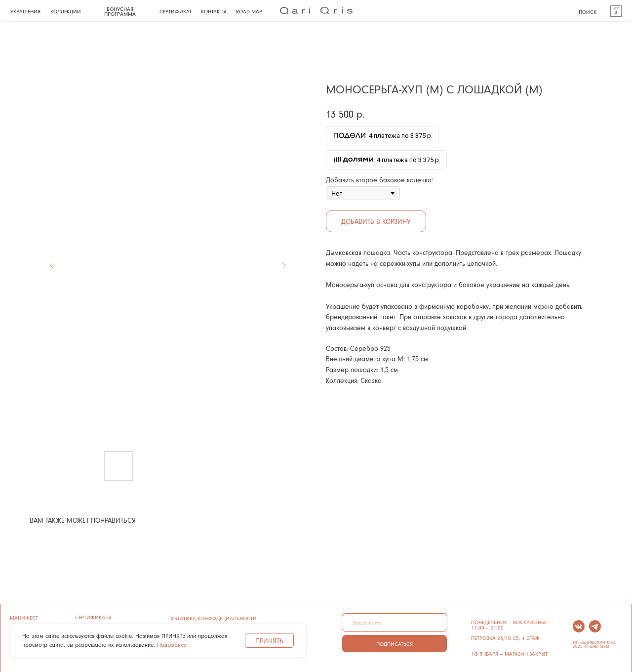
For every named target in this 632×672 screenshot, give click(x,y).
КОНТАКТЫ (214, 11)
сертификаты (93, 617)
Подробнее (172, 645)
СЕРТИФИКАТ (176, 11)
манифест (24, 617)
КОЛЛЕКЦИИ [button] (66, 11)
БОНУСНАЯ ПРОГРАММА (120, 11)
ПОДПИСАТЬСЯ (395, 644)
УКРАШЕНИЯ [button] (25, 11)
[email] (394, 622)
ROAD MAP (249, 11)
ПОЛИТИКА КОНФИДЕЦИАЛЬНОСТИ (213, 618)
